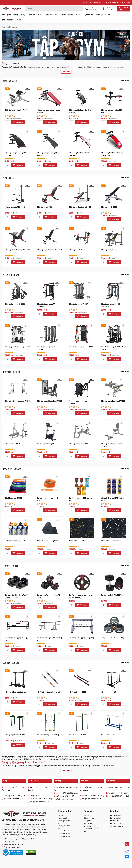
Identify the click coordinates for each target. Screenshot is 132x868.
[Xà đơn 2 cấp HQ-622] (82, 722)
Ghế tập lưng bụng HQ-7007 (16, 110)
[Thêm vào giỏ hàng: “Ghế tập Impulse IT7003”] (72, 456)
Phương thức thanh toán (64, 827)
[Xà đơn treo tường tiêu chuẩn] (50, 679)
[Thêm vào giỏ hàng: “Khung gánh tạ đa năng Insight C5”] (8, 359)
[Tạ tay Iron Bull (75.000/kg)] (114, 582)
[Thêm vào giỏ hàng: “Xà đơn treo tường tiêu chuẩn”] (40, 704)
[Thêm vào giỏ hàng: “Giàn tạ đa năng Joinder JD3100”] (72, 359)
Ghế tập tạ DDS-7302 (110, 250)
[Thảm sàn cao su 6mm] (82, 528)
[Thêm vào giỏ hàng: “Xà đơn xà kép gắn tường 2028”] (8, 702)
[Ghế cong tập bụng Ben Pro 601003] (82, 97)
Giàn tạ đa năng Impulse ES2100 (47, 348)
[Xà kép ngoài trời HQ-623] (18, 722)
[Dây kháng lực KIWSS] (18, 485)
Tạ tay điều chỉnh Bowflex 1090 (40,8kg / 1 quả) (18, 596)
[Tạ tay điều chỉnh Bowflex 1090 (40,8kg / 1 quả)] (18, 582)
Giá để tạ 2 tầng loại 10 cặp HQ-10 (50, 639)
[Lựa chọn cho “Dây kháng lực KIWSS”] (8, 510)
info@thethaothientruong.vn (12, 844)
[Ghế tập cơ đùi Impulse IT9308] (50, 388)
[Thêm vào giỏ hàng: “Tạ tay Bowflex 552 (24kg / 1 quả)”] (40, 607)
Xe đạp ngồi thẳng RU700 (47, 444)
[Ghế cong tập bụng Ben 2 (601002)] (82, 140)
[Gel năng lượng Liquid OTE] (18, 528)
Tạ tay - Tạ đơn (11, 566)
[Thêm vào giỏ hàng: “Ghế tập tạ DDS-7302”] (104, 262)
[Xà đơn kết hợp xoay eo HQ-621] (50, 722)
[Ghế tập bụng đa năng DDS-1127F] (50, 140)
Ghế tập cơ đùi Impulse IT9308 (49, 401)
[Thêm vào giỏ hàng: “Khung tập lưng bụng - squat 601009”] (40, 122)
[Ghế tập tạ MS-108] (50, 194)
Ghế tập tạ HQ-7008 (109, 207)
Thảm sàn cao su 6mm (78, 541)
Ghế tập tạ (8, 178)
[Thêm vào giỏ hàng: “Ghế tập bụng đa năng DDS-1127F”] (40, 165)
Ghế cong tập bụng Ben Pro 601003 (80, 111)
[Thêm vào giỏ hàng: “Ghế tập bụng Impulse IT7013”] (104, 413)
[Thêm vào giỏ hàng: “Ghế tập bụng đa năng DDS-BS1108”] (8, 165)
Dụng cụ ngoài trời (104, 15)
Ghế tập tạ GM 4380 (77, 250)
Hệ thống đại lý (63, 818)
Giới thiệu (86, 3)
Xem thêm (66, 72)
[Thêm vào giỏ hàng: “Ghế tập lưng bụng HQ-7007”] (8, 122)
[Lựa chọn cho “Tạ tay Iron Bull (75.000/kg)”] (104, 605)
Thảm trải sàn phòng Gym (47, 541)
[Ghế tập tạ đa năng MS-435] (82, 194)
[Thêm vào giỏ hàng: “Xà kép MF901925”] (104, 704)
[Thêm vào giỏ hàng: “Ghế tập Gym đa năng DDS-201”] (40, 262)
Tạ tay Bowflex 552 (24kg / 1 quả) (49, 596)
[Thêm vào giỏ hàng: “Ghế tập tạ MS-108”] (40, 217)
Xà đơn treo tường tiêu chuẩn (49, 692)
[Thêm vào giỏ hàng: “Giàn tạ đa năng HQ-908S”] (8, 316)
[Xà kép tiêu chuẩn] (114, 722)
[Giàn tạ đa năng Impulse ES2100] (50, 334)
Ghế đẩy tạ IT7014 (12, 444)
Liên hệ (128, 3)
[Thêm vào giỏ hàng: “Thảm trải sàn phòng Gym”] (40, 553)
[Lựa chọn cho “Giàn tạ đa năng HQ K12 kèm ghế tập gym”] (104, 314)
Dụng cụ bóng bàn (70, 15)
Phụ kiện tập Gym (12, 469)
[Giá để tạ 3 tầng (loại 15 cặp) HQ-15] (18, 625)
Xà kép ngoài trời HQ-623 (15, 735)
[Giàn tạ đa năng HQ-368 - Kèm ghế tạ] (114, 334)
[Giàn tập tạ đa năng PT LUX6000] (50, 291)
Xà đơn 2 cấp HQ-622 (78, 735)
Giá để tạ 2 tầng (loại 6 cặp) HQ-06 (82, 639)
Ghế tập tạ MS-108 (45, 207)
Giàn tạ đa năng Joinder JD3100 (82, 347)
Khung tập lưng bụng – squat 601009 (49, 111)
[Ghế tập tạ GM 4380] (82, 237)
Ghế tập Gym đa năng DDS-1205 (18, 250)
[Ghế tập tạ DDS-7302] (114, 237)
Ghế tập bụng (10, 81)
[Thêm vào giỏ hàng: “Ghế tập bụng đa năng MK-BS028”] (104, 122)
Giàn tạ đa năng (11, 275)
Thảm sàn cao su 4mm (110, 541)
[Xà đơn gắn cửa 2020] (82, 679)
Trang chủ (5, 27)
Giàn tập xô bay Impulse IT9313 (18, 401)
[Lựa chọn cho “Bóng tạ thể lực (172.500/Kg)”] (104, 650)
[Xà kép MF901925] (114, 679)
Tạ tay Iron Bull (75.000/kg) (112, 595)
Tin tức (122, 3)
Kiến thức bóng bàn (116, 815)
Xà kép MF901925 (108, 692)
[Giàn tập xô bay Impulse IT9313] (18, 388)
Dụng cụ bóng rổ (87, 15)
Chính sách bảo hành (65, 831)
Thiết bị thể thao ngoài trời (91, 830)
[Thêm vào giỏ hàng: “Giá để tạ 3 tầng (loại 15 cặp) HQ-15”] (8, 650)
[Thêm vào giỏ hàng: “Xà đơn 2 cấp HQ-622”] (72, 747)
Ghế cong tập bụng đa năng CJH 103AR (112, 154)
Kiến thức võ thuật (115, 823)
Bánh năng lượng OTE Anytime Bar (81, 499)
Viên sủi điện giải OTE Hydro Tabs (112, 499)
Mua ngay (19, 122)
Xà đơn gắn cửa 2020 (77, 692)
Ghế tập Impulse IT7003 (79, 444)
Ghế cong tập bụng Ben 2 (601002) (79, 154)
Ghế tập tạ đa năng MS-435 (80, 207)
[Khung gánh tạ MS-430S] (18, 194)
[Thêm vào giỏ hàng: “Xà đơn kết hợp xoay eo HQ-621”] (40, 747)
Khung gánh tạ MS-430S (15, 207)
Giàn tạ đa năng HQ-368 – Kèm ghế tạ (114, 348)
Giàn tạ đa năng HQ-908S (15, 304)
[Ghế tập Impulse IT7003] (82, 431)
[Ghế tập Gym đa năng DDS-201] (50, 237)
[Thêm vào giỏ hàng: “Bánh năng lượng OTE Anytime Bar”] (72, 510)
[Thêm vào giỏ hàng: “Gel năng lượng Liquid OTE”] (8, 553)
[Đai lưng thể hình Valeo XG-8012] (50, 485)
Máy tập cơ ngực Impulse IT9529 (79, 402)
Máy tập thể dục (20, 15)
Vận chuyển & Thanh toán (97, 3)
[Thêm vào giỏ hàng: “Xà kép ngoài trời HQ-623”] (8, 745)
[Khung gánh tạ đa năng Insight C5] (18, 334)
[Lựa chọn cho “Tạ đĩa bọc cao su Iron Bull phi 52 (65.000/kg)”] (72, 605)
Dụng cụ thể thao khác (12, 20)
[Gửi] (80, 9)
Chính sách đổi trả (64, 834)
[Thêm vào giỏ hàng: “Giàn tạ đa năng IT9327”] (72, 316)
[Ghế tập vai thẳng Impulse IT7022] (114, 431)
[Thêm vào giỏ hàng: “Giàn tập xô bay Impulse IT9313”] (8, 413)
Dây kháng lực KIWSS (14, 498)
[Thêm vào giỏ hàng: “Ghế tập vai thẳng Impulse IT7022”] (104, 456)
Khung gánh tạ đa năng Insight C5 (17, 348)
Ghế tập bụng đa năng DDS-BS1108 (16, 154)
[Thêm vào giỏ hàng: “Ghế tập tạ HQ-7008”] (104, 219)
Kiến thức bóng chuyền (117, 829)
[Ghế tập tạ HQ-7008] (114, 194)
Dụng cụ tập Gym (36, 15)
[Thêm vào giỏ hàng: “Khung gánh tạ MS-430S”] (8, 217)
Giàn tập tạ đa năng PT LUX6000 (46, 305)
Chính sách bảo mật (65, 836)
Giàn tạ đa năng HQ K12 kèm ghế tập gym (113, 305)
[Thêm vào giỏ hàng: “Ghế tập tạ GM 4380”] (72, 262)
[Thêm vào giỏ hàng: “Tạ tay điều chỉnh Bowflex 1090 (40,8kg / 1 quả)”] (8, 607)
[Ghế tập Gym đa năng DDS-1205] (18, 237)
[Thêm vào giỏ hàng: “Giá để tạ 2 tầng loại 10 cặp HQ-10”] (40, 650)
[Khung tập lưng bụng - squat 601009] (50, 97)
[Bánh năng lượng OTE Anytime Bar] (82, 485)
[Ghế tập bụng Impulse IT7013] (114, 388)
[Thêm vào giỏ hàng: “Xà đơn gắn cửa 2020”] (72, 704)
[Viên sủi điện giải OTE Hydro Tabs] (114, 485)
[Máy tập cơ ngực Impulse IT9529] (82, 388)
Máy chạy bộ (6, 15)
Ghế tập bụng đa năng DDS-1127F (48, 154)
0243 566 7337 (8, 842)
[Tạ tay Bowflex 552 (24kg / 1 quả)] (50, 582)
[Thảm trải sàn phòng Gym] (50, 528)
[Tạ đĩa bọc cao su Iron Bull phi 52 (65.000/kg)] (82, 582)
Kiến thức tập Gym (115, 818)
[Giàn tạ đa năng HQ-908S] (18, 291)
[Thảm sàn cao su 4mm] (114, 528)
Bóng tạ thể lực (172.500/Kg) (113, 638)
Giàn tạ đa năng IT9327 (78, 304)
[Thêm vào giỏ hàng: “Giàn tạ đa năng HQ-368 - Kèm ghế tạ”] (104, 359)
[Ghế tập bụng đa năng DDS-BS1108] (18, 140)
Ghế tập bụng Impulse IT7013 (113, 401)
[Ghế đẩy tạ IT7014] (18, 431)
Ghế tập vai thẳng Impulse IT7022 (112, 445)
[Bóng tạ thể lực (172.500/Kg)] (114, 625)
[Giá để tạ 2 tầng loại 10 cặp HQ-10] (50, 625)
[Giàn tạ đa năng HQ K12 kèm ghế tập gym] (114, 291)
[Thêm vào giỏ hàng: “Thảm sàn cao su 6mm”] (72, 553)
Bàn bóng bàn (88, 823)
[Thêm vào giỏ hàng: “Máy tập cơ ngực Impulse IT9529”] (72, 413)
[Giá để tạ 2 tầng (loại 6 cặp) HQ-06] (82, 625)
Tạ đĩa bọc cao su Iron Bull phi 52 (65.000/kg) (81, 596)
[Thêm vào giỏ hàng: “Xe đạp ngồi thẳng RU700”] (40, 456)
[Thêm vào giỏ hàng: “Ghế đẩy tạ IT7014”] (8, 456)
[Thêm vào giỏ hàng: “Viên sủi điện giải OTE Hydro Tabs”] (104, 510)
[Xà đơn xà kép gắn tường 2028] (18, 679)
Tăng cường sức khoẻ (116, 826)
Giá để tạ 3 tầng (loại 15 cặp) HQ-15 (16, 639)
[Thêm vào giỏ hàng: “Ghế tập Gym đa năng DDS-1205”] (8, 262)
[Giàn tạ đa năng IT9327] (82, 291)
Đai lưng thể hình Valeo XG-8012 (48, 499)
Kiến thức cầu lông (115, 821)
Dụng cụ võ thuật (53, 15)
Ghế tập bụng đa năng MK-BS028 (112, 111)
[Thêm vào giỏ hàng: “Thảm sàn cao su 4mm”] (104, 553)
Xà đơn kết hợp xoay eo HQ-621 (50, 735)
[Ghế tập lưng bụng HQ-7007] (18, 97)
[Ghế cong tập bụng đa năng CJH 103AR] (114, 140)
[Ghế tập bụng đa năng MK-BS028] (114, 97)
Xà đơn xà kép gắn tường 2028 (17, 692)
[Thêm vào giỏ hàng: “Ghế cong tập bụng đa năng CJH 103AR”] (104, 165)
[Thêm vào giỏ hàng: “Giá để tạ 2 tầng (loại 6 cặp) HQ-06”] (72, 650)
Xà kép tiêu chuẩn (108, 735)
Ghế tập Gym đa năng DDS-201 (49, 250)
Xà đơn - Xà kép (11, 663)
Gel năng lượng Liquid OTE (16, 541)
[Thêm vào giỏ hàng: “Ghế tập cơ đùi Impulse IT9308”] (40, 413)
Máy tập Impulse (12, 372)
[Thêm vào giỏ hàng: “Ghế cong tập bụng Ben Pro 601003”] (72, 122)
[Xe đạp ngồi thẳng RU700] (50, 431)
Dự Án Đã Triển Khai (112, 3)
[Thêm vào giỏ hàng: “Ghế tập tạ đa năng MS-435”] (72, 217)
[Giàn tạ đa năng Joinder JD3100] (82, 334)
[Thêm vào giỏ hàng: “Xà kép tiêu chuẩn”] (104, 747)
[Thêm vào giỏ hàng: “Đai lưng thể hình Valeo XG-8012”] (40, 510)
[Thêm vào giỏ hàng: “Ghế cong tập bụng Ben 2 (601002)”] (72, 165)
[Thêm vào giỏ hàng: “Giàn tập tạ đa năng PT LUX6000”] (40, 314)
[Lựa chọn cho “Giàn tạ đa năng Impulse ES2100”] (40, 359)
